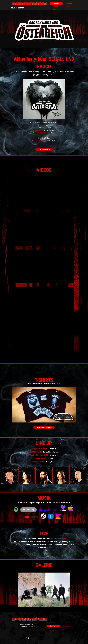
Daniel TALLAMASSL (39, 455)
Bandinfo (56, 6)
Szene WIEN (61, 539)
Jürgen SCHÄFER (40, 448)
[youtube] (29, 638)
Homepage (56, 3)
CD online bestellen (44, 149)
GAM (44, 125)
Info (72, 542)
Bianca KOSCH (35, 452)
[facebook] (26, 638)
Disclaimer (56, 9)
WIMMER (45, 128)
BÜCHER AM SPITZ (39, 141)
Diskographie (69, 3)
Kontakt (69, 6)
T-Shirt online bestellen (44, 428)
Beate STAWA (41, 458)
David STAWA (38, 462)
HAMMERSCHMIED (44, 133)
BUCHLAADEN (38, 130)
